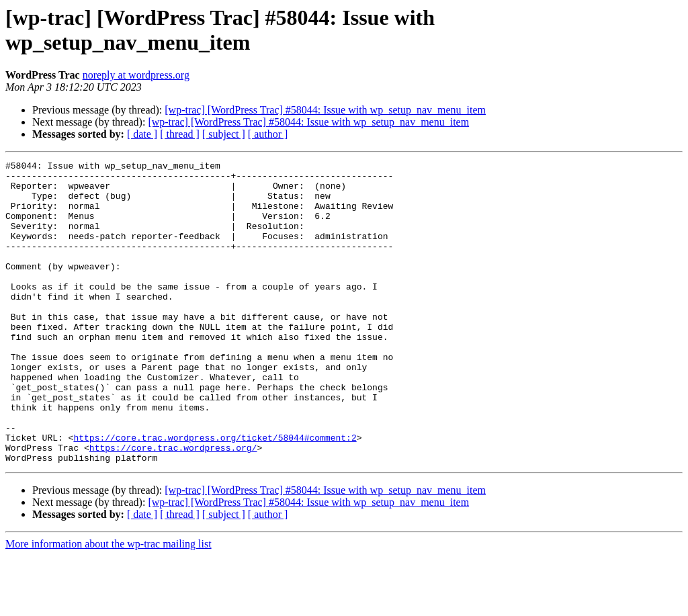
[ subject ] (224, 134)
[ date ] (142, 134)
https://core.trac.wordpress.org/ (173, 506)
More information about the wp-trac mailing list (109, 604)
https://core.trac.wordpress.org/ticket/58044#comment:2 (215, 494)
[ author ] (268, 134)
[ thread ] (180, 134)
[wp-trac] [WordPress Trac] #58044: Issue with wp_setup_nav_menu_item (325, 110)
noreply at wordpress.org (136, 75)
